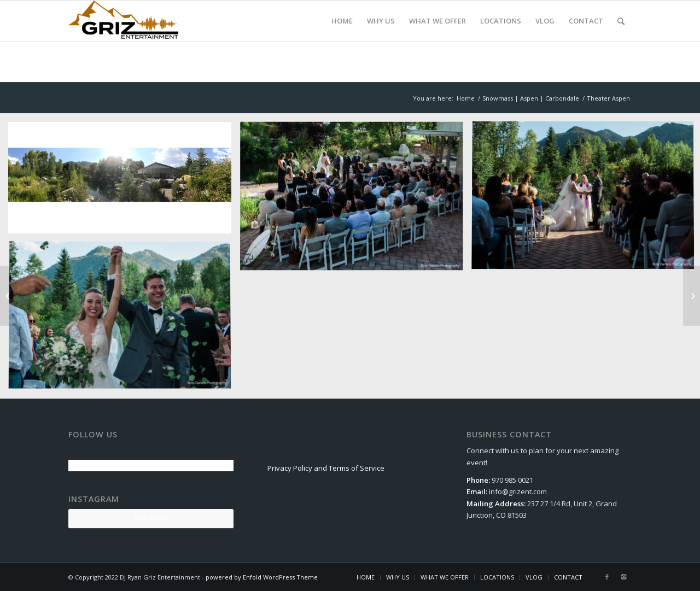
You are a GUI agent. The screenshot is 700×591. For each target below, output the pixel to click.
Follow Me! (151, 518)
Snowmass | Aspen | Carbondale (531, 98)
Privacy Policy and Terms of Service (326, 468)
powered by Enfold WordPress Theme (262, 577)
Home (466, 98)
